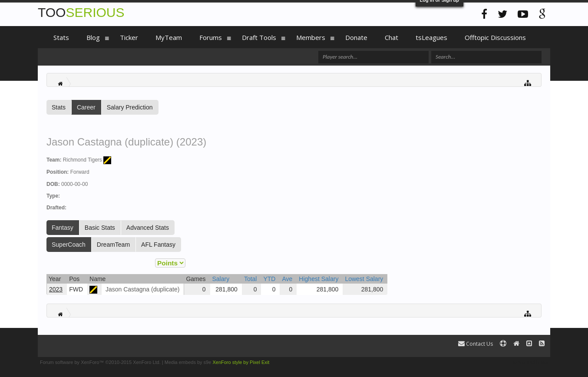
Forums (211, 37)
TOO (81, 12)
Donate (356, 37)
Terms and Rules (530, 362)
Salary (221, 279)
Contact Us (476, 344)
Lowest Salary (364, 279)
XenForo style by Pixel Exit (241, 362)
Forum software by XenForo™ (100, 362)
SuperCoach (69, 245)
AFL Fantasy (158, 245)
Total (251, 279)
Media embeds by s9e (188, 362)
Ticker (129, 37)
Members (311, 37)
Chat (391, 37)
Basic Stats (100, 228)
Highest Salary (319, 279)
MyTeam (169, 37)
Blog (93, 37)
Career (86, 107)
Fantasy (63, 228)
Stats (59, 107)
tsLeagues (431, 37)
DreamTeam (113, 245)
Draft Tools (259, 37)
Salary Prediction (130, 107)
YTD (269, 279)
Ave (287, 279)
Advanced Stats (148, 228)
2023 (56, 289)
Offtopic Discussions (495, 37)
